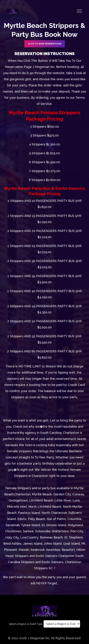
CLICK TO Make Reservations (45, 44)
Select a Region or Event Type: (26, 624)
